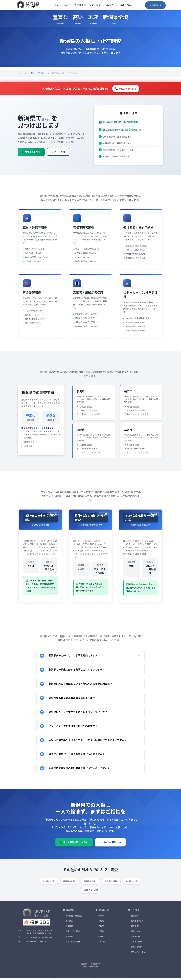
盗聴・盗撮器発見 (73, 944)
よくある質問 (136, 944)
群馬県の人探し (91, 884)
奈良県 (101, 939)
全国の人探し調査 (90, 892)
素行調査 (69, 923)
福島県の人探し (70, 884)
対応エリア (95, 5)
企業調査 (69, 928)
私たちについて (62, 5)
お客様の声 (135, 939)
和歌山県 (102, 944)
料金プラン (110, 5)
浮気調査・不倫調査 (74, 918)
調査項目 (79, 5)
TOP (20, 73)
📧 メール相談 (58, 155)
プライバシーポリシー (140, 954)
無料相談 (156, 5)
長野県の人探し (111, 884)
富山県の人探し (132, 884)
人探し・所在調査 (38, 73)
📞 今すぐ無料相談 (31, 155)
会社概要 (135, 918)
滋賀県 (101, 934)
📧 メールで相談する (110, 848)
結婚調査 (69, 939)
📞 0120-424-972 (126, 88)
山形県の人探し (49, 884)
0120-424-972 (32, 940)
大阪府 (101, 918)
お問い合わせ (136, 949)
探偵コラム (126, 5)
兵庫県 (101, 923)
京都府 (101, 928)
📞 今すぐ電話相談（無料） (74, 848)
